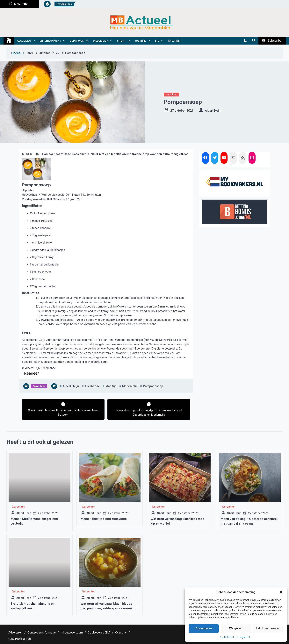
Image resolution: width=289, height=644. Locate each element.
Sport (121, 41)
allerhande (92, 386)
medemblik (130, 386)
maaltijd (111, 386)
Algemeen (24, 41)
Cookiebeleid (227, 637)
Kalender (175, 41)
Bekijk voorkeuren (268, 628)
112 (157, 41)
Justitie (140, 41)
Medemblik (101, 41)
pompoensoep (153, 386)
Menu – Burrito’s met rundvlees (104, 519)
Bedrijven (77, 41)
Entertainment (50, 41)
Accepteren (204, 628)
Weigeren (236, 628)
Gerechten (171, 94)
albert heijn (71, 386)
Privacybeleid (243, 637)
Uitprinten (28, 190)
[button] (281, 592)
